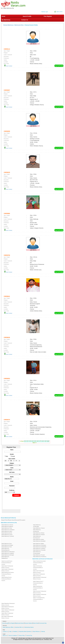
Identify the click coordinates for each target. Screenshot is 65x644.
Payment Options (28, 623)
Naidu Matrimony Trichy (7, 528)
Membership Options (29, 627)
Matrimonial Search (20, 623)
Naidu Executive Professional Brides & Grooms (40, 592)
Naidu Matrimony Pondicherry (40, 557)
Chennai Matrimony (8, 25)
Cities (7, 520)
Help (10, 631)
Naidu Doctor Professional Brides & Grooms (39, 575)
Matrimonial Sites (19, 25)
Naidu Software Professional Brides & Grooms (8, 611)
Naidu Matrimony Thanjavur (39, 548)
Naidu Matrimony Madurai (7, 526)
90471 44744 (59, 12)
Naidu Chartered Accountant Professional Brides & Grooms (39, 563)
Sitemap (43, 631)
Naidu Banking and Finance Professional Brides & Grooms (8, 574)
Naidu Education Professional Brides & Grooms (40, 578)
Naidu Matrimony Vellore (39, 539)
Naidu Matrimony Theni (7, 547)
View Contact (8, 66)
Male (7, 456)
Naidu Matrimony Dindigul (7, 545)
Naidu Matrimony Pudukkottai (40, 547)
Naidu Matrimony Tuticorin (39, 528)
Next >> (35, 443)
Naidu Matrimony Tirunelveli (8, 536)
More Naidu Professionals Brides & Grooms (7, 617)
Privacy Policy (22, 635)
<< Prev (22, 441)
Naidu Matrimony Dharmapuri (8, 552)
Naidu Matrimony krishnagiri (8, 555)
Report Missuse (36, 631)
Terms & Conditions (13, 635)
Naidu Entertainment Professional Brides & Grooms (38, 588)
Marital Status (12, 520)
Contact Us (24, 20)
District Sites (36, 623)
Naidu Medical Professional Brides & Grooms (8, 607)
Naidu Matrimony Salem (7, 531)
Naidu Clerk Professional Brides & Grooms (39, 572)
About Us (5, 635)
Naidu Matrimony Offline (8, 627)
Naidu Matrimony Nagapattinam (5, 557)
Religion (3, 520)
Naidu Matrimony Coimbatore (8, 530)
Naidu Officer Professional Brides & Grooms (7, 614)
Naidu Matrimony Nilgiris (39, 544)
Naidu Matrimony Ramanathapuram (6, 549)
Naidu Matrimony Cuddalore (8, 553)
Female (13, 456)
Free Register (48, 16)
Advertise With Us (19, 627)
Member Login (45, 12)
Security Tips (29, 635)
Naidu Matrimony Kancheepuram (37, 537)
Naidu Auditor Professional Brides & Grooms (7, 570)
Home (3, 16)
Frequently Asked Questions (25, 631)
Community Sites (43, 623)
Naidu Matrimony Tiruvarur (39, 555)
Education (17, 520)
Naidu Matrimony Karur (7, 544)
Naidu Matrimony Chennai (7, 525)
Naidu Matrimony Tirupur (7, 535)
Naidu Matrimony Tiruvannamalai (37, 553)
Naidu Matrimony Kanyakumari (37, 531)
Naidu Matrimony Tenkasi (39, 533)
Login (7, 623)
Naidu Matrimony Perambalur (40, 545)
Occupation (23, 520)
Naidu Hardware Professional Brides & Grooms (40, 595)
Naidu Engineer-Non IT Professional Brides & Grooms (38, 583)
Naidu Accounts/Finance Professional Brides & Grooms (7, 563)
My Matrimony (6, 20)
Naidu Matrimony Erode (7, 533)
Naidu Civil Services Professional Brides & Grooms (38, 568)
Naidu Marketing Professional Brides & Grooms (8, 604)
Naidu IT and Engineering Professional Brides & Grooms (39, 599)
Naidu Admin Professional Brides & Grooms (7, 567)
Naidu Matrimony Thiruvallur (39, 550)
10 (48, 441)
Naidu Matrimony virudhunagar (37, 526)
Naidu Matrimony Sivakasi (39, 535)
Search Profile (27, 16)
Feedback (15, 631)
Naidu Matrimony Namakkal (39, 541)
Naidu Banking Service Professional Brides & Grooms (7, 579)
